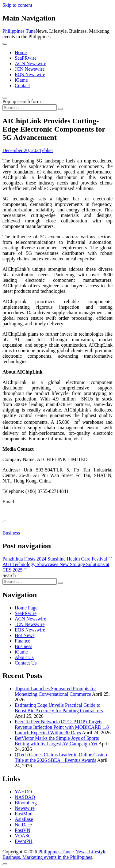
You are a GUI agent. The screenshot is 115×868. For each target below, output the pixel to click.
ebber (48, 150)
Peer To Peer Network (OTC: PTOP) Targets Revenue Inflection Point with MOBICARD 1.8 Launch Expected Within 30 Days (62, 727)
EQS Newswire (30, 75)
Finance (23, 641)
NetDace (23, 825)
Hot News (25, 635)
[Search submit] (60, 109)
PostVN (23, 830)
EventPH (24, 841)
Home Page (26, 608)
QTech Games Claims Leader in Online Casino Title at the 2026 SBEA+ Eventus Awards (61, 757)
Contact (22, 86)
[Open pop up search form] (5, 98)
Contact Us (26, 663)
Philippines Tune (19, 31)
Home (21, 52)
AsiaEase (24, 819)
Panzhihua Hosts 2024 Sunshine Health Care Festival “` (57, 559)
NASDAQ (25, 797)
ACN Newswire (31, 63)
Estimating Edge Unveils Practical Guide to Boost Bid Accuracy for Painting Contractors (59, 708)
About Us (24, 657)
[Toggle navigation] (5, 44)
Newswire (25, 808)
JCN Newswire (30, 69)
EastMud (24, 814)
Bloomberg (26, 803)
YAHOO (23, 792)
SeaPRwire (26, 58)
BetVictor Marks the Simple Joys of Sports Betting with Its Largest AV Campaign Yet (57, 741)
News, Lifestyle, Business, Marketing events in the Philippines (55, 854)
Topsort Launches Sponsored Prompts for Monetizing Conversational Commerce (56, 691)
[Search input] (30, 108)
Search (9, 575)
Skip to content (17, 5)
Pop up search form (22, 101)
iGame (21, 80)
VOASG (23, 836)
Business (11, 533)
